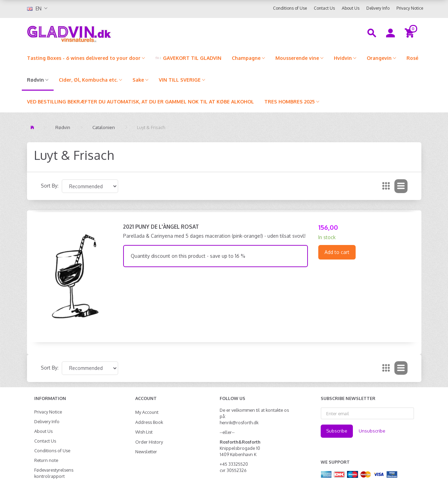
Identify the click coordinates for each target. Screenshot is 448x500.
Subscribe (337, 431)
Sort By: (50, 186)
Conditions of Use (290, 8)
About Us (351, 8)
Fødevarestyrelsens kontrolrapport (54, 473)
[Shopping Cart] (410, 33)
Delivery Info (378, 8)
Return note (46, 460)
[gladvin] (98, 33)
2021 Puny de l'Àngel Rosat (161, 227)
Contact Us (324, 8)
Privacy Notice (410, 8)
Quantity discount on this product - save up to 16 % (188, 256)
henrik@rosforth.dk (239, 422)
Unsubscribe (372, 431)
